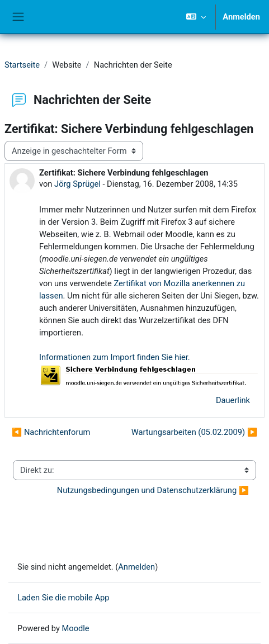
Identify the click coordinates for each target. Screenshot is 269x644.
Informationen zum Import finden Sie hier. (115, 357)
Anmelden (241, 17)
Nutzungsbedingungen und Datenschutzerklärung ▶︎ (153, 490)
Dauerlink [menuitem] (233, 400)
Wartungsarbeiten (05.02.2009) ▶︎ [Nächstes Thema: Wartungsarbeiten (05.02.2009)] (194, 432)
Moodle (76, 628)
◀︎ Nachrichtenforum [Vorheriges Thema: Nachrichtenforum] (51, 432)
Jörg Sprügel (77, 184)
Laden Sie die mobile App (63, 598)
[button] (196, 17)
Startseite (22, 65)
